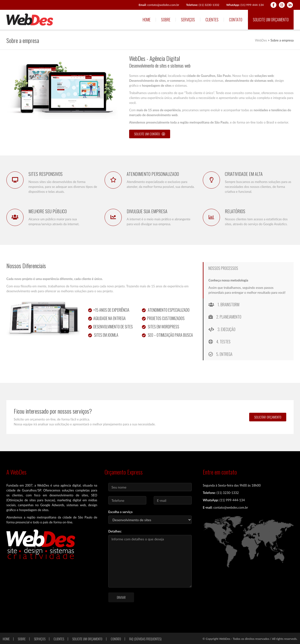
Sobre (166, 20)
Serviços (188, 20)
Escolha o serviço (120, 512)
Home (147, 20)
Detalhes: (115, 531)
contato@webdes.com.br (159, 5)
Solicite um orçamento (271, 20)
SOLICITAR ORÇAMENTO (268, 417)
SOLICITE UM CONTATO (150, 134)
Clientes (212, 20)
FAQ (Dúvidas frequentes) (145, 639)
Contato (236, 20)
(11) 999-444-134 (245, 5)
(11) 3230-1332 (203, 5)
